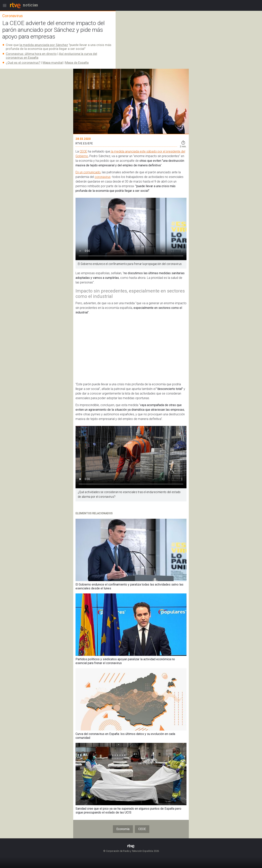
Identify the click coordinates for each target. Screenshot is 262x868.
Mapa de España (77, 63)
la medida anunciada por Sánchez (44, 45)
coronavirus (103, 177)
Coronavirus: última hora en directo (31, 54)
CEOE (83, 151)
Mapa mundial (53, 63)
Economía (123, 829)
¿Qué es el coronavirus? (23, 63)
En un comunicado (88, 172)
